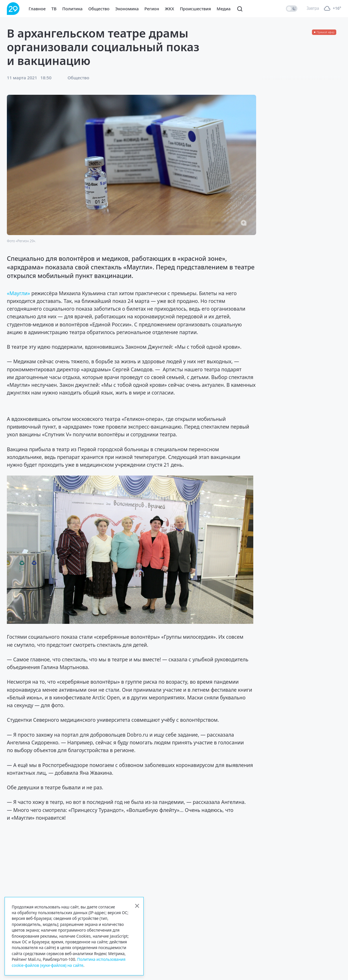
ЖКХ (169, 9)
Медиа (224, 9)
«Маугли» (18, 293)
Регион (152, 9)
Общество (99, 9)
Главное (37, 9)
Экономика (127, 9)
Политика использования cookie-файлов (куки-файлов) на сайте (69, 962)
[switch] (292, 9)
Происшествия (195, 9)
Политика (73, 9)
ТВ (54, 9)
